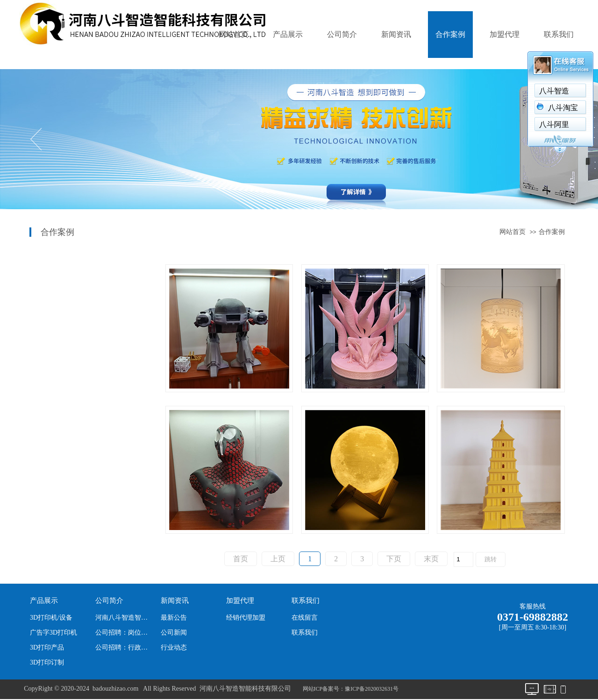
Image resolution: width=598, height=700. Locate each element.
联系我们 (559, 34)
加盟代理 (505, 34)
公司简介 (342, 34)
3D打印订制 (47, 662)
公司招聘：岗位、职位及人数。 (124, 633)
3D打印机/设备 (51, 618)
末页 (431, 559)
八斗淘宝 (563, 108)
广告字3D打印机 (53, 633)
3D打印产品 (47, 647)
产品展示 (288, 34)
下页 (394, 559)
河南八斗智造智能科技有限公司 (124, 618)
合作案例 (450, 34)
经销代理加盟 (246, 618)
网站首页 (234, 34)
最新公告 (174, 618)
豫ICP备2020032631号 (372, 689)
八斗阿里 (554, 124)
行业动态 (174, 647)
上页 (278, 559)
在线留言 (305, 618)
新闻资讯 (396, 34)
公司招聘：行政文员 (124, 647)
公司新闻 (174, 633)
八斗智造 (554, 91)
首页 (241, 559)
